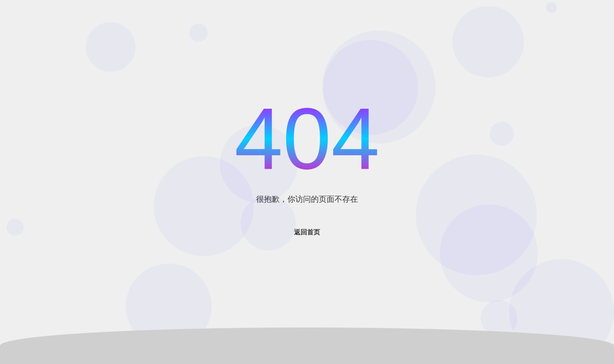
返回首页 (307, 232)
